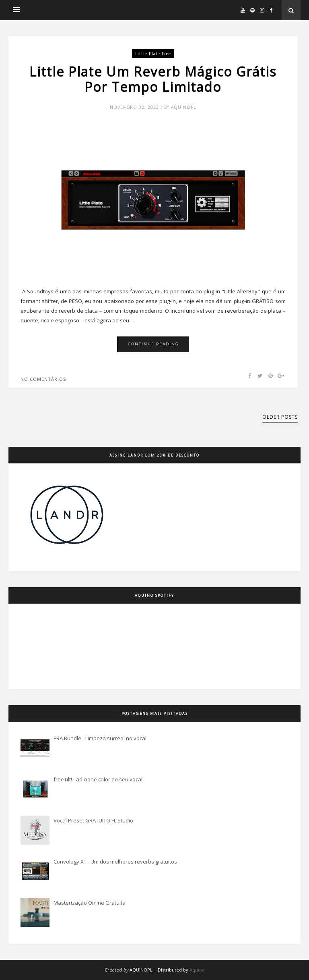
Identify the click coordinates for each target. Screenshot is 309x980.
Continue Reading (153, 344)
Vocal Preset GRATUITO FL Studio (93, 820)
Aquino (197, 970)
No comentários (43, 379)
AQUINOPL (141, 970)
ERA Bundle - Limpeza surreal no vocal (100, 738)
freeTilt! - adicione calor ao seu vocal (98, 779)
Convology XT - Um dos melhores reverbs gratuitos (115, 862)
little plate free (153, 54)
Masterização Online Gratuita (90, 903)
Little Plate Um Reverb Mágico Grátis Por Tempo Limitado (153, 80)
